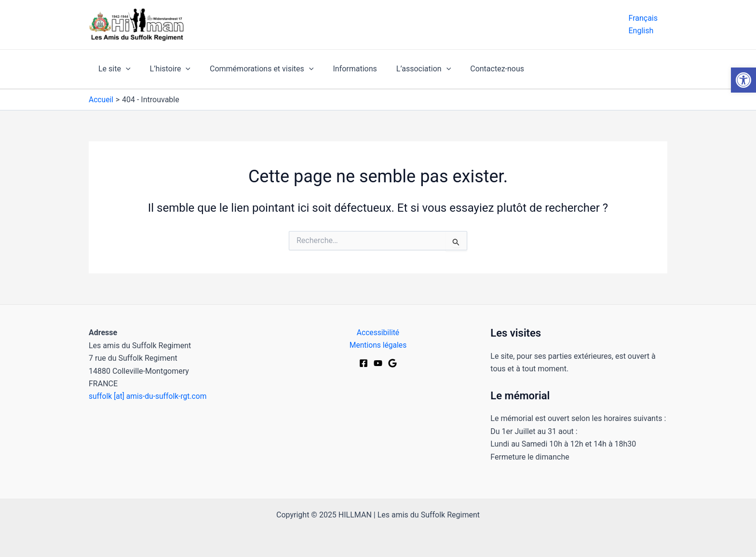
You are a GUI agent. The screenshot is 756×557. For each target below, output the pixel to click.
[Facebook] (364, 364)
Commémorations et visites (252, 69)
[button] (743, 80)
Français (643, 18)
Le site (113, 69)
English (641, 31)
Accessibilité (378, 333)
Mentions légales (378, 346)
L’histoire (164, 69)
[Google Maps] (392, 364)
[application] (124, 69)
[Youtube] (378, 364)
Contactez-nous (476, 69)
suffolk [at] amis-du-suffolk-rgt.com (149, 396)
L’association (406, 69)
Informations (341, 69)
